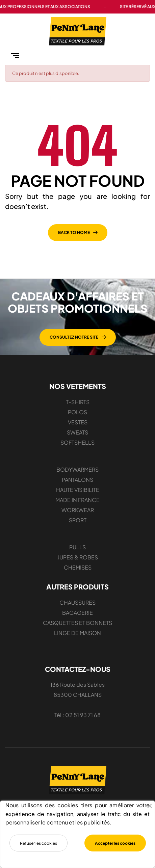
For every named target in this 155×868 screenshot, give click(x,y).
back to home (74, 232)
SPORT (78, 520)
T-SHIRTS (78, 402)
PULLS (77, 547)
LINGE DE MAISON (77, 633)
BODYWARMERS (77, 469)
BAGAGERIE (77, 613)
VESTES (78, 422)
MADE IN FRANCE (77, 500)
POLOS (77, 412)
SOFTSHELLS (77, 442)
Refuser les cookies (38, 843)
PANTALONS (77, 480)
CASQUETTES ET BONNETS (77, 623)
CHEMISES (78, 567)
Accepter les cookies (115, 843)
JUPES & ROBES (78, 557)
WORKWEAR (78, 510)
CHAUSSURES (77, 602)
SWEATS (77, 432)
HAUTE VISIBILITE (78, 490)
